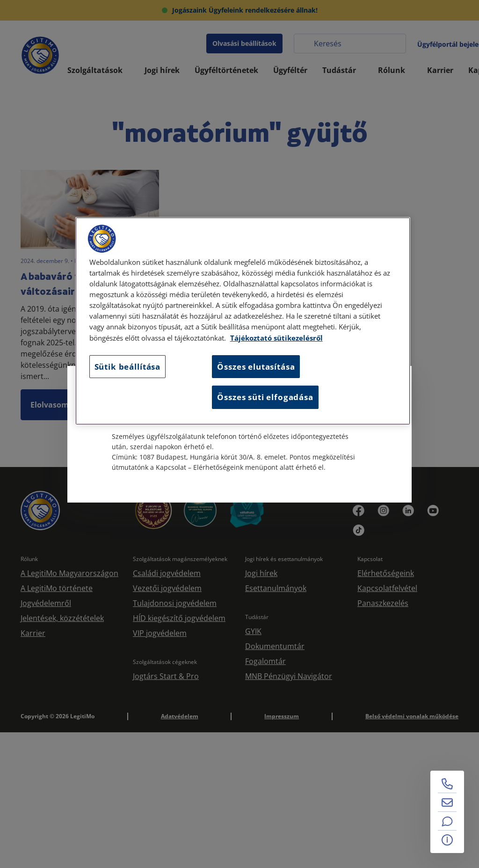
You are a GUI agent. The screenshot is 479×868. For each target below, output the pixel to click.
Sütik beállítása (127, 367)
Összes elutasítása (256, 367)
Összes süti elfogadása (265, 397)
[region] (243, 321)
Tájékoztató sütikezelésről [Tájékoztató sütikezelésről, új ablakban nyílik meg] (276, 338)
